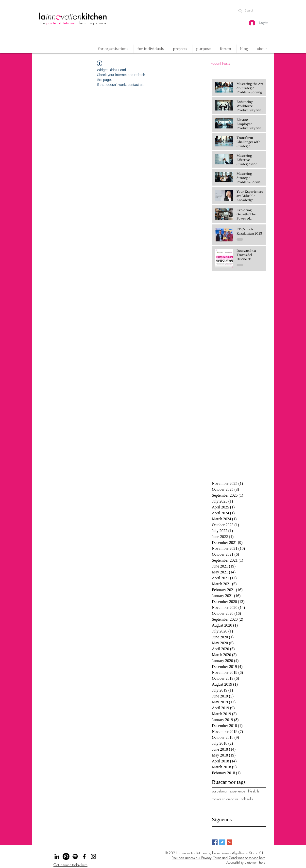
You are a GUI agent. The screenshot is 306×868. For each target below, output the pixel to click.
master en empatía (225, 799)
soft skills (247, 799)
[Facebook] (84, 856)
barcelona (219, 791)
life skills (254, 791)
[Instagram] (93, 856)
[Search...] (253, 11)
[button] (181, 49)
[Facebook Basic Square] (215, 842)
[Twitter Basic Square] (222, 842)
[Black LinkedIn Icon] (57, 856)
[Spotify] (75, 856)
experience (237, 791)
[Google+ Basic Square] (229, 842)
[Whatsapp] (66, 856)
